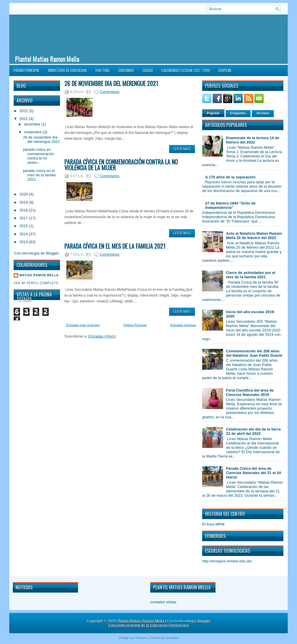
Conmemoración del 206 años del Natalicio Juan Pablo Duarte (254, 353)
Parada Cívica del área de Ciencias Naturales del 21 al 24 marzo (253, 473)
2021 (24, 119)
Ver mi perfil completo (36, 283)
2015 (24, 226)
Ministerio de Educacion (67, 70)
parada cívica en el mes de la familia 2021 (39, 175)
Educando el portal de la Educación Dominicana (149, 625)
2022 (24, 111)
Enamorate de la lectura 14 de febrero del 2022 (253, 140)
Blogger (52, 253)
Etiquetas (238, 113)
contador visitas (163, 602)
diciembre (33, 124)
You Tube (102, 70)
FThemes (141, 638)
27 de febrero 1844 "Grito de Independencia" (230, 205)
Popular (213, 113)
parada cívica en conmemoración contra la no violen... (39, 156)
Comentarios (110, 92)
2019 (24, 202)
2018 (24, 210)
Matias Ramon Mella (39, 275)
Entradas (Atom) (102, 336)
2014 (24, 234)
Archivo (263, 113)
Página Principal (27, 70)
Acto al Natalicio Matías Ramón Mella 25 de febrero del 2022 (254, 236)
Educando (126, 70)
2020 (24, 194)
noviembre (33, 132)
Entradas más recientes (83, 325)
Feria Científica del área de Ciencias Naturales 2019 (250, 392)
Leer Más (182, 149)
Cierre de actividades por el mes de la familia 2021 (251, 275)
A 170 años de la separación (230, 177)
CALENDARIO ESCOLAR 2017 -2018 (186, 70)
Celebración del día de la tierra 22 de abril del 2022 (253, 431)
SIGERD (148, 70)
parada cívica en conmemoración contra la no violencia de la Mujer (121, 165)
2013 (24, 242)
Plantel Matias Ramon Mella (47, 59)
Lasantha (172, 638)
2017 (24, 218)
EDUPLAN (225, 70)
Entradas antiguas (183, 325)
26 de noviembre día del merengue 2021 (41, 139)
